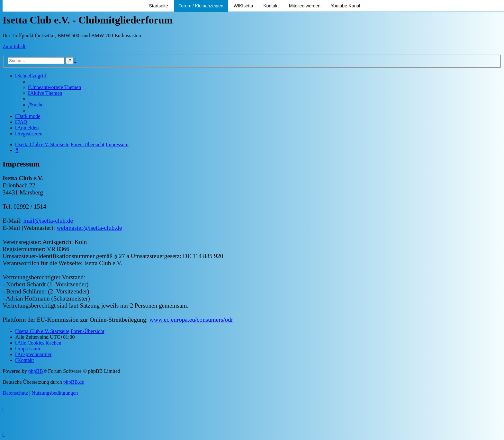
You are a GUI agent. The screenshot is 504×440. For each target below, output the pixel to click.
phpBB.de (74, 382)
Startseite (159, 6)
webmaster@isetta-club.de (89, 228)
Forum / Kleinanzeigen (201, 6)
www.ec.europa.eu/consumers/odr (191, 320)
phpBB (36, 371)
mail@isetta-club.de (48, 221)
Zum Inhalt (14, 46)
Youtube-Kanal (345, 6)
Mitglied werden (305, 6)
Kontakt (271, 6)
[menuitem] (55, 87)
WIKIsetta (243, 6)
